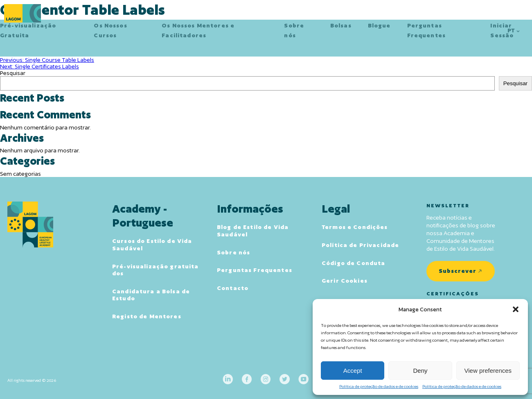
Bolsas (341, 25)
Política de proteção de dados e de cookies (379, 386)
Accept (353, 371)
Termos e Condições (355, 227)
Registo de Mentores (147, 316)
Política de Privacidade (360, 245)
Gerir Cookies (345, 281)
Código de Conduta (353, 263)
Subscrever (458, 271)
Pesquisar (13, 73)
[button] (516, 309)
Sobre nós (233, 252)
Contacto (233, 288)
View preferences (488, 371)
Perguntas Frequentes (255, 270)
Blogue (379, 25)
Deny (420, 371)
